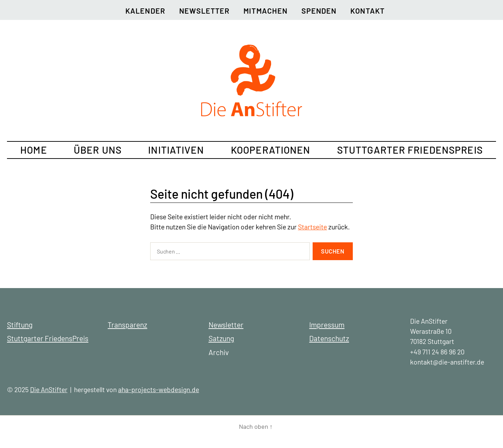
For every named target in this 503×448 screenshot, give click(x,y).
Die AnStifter (49, 390)
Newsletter (205, 11)
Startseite (312, 227)
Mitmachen (265, 11)
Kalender (145, 11)
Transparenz (127, 325)
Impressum (327, 325)
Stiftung (20, 325)
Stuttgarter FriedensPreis (410, 150)
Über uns (98, 150)
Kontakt (367, 11)
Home (34, 150)
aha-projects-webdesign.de (159, 390)
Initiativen (176, 150)
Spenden (319, 11)
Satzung (221, 338)
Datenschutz (329, 338)
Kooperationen (271, 150)
